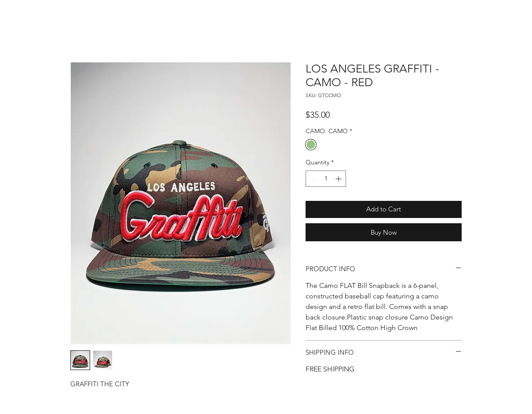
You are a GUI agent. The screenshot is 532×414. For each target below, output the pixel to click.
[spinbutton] (326, 179)
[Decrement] (312, 179)
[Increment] (339, 179)
